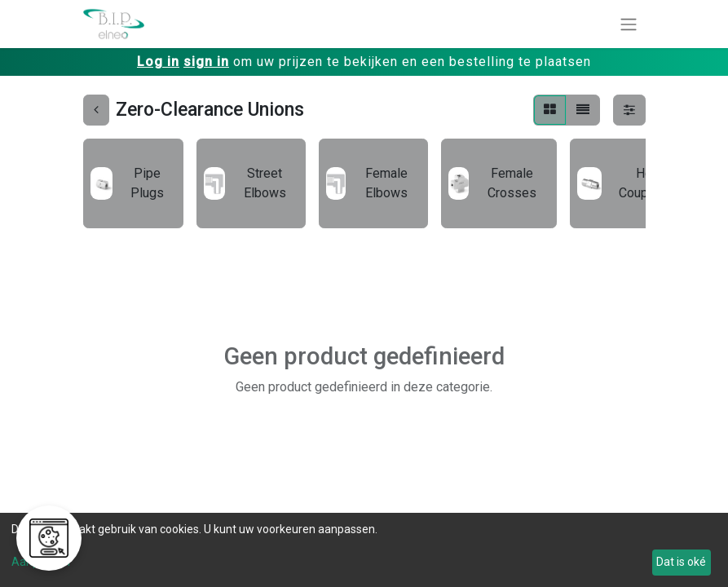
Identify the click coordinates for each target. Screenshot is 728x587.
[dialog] (364, 550)
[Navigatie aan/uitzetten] (629, 24)
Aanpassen (41, 562)
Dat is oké (681, 562)
